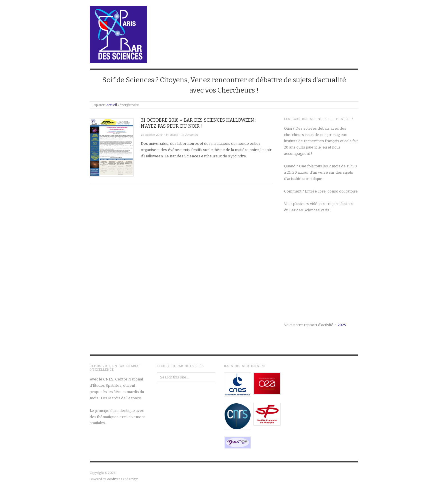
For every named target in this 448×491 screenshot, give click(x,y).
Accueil (112, 105)
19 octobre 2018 (152, 135)
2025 (342, 325)
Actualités (192, 135)
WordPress (114, 479)
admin (174, 135)
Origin (134, 479)
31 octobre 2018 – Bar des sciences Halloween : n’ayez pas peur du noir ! (199, 123)
